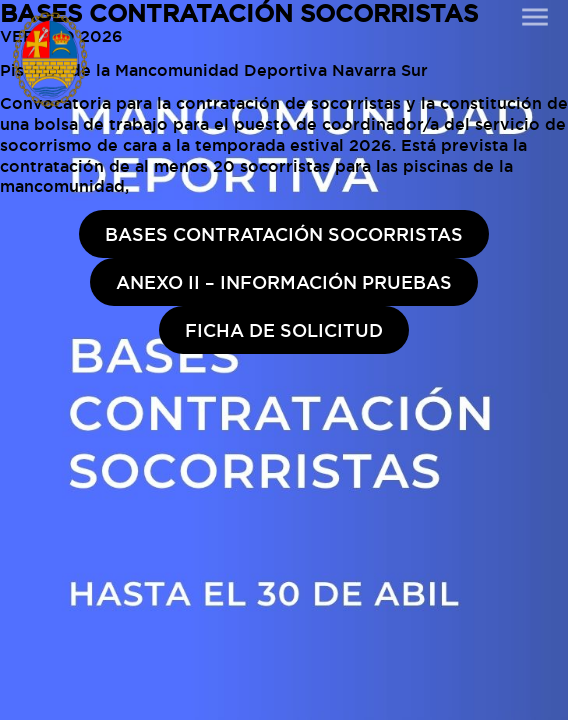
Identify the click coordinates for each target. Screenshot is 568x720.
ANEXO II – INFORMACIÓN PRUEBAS (284, 282)
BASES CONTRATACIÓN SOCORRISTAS (284, 234)
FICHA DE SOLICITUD (284, 330)
